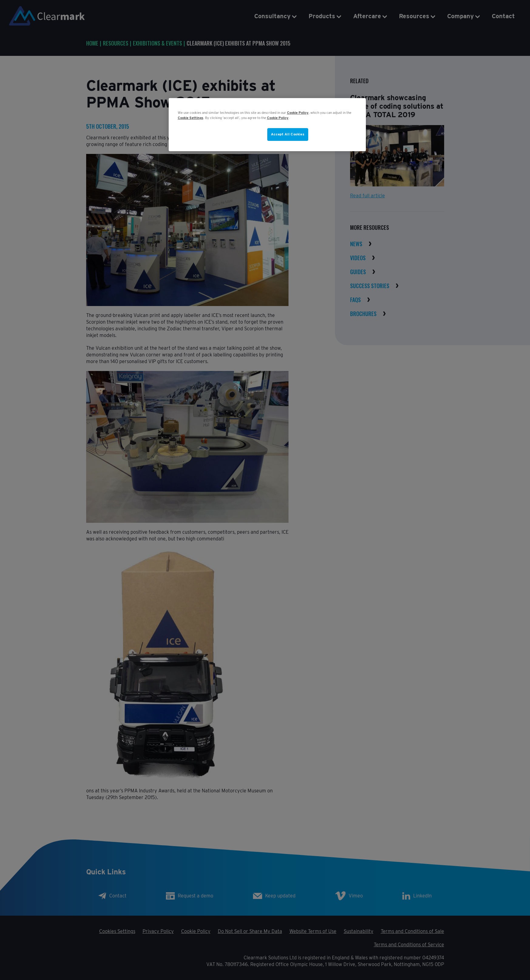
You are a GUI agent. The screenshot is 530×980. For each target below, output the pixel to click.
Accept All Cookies (288, 134)
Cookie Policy (298, 113)
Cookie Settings (191, 118)
